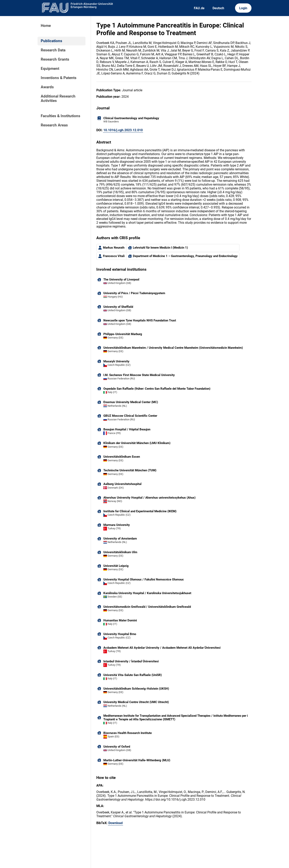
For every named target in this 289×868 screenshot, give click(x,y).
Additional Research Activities (58, 99)
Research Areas (54, 125)
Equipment (50, 69)
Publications (51, 41)
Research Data (53, 50)
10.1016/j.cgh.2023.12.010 (123, 130)
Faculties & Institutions (61, 116)
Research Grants (55, 59)
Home (46, 26)
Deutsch (218, 8)
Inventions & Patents (59, 78)
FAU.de (199, 8)
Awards (47, 87)
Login (243, 8)
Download (115, 823)
